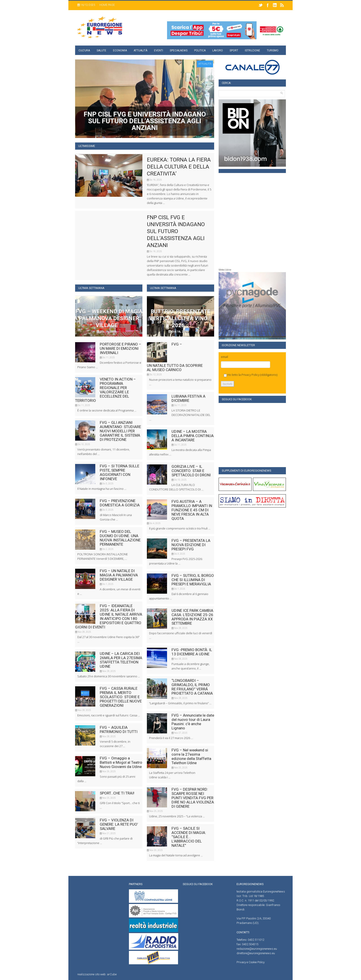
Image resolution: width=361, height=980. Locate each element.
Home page (107, 5)
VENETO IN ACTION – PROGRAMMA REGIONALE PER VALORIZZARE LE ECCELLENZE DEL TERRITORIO (105, 390)
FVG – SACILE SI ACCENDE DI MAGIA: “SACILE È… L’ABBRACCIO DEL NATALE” (189, 837)
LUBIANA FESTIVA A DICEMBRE (188, 398)
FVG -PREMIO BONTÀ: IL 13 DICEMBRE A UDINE (192, 652)
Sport (234, 50)
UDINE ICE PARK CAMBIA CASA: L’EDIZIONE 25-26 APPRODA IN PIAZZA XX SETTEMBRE (192, 617)
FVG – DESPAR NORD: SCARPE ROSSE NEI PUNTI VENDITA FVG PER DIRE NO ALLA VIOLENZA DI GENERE (193, 798)
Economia (120, 50)
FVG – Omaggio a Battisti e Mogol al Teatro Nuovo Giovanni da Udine (121, 762)
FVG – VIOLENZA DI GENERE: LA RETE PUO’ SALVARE (119, 824)
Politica (200, 50)
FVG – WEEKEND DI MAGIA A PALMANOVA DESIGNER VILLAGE (108, 318)
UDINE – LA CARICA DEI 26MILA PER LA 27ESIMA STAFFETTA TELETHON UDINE (121, 660)
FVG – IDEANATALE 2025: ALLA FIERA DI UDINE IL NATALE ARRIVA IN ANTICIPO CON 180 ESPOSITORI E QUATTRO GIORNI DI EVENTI (109, 616)
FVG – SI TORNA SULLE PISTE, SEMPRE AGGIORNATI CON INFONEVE (120, 472)
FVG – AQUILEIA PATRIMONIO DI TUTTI (119, 730)
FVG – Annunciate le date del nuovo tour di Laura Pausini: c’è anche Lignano (193, 722)
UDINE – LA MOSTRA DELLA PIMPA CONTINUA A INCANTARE (193, 436)
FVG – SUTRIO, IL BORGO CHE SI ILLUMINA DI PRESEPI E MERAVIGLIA (193, 580)
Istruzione (252, 50)
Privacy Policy (250, 375)
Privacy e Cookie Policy (251, 962)
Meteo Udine (225, 270)
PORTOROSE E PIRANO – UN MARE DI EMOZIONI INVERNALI (121, 348)
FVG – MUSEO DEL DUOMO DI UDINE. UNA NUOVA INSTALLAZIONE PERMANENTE (120, 538)
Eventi (159, 50)
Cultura (84, 50)
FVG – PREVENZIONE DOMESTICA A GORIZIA (120, 503)
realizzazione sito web (91, 974)
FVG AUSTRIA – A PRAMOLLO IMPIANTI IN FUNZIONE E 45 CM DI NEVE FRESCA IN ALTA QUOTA (192, 510)
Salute (101, 50)
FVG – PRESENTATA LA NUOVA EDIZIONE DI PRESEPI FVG (191, 545)
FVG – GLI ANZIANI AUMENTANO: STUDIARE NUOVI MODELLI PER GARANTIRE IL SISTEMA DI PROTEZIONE (120, 431)
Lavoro (218, 50)
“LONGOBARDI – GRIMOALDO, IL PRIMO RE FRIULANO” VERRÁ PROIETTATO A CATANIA (192, 687)
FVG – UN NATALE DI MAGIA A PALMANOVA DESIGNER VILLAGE (119, 575)
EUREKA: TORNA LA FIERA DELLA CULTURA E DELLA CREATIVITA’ (179, 167)
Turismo (273, 50)
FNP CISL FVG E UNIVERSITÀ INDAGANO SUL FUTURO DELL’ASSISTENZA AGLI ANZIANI (176, 231)
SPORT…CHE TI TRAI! (117, 793)
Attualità (140, 50)
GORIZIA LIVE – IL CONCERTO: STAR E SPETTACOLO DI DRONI (191, 471)
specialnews (179, 50)
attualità (205, 64)
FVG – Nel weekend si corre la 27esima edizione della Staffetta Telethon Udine (191, 756)
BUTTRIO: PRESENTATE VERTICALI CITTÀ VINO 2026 (180, 318)
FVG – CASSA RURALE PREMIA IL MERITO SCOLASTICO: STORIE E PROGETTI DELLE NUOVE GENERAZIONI (121, 697)
